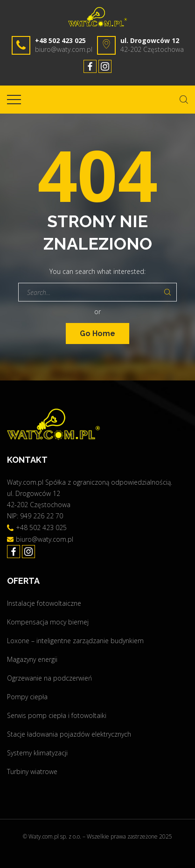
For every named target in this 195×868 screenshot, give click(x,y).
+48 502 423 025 (60, 40)
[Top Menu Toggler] (14, 100)
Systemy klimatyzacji (37, 753)
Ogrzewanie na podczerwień (49, 678)
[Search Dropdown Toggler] (184, 100)
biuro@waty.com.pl (64, 49)
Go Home (97, 334)
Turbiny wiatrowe (32, 771)
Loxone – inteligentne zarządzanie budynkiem (75, 641)
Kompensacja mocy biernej (48, 622)
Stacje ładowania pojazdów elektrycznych (69, 734)
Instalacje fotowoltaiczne (44, 603)
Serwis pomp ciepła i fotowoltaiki (57, 715)
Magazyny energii (32, 659)
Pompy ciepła (27, 697)
